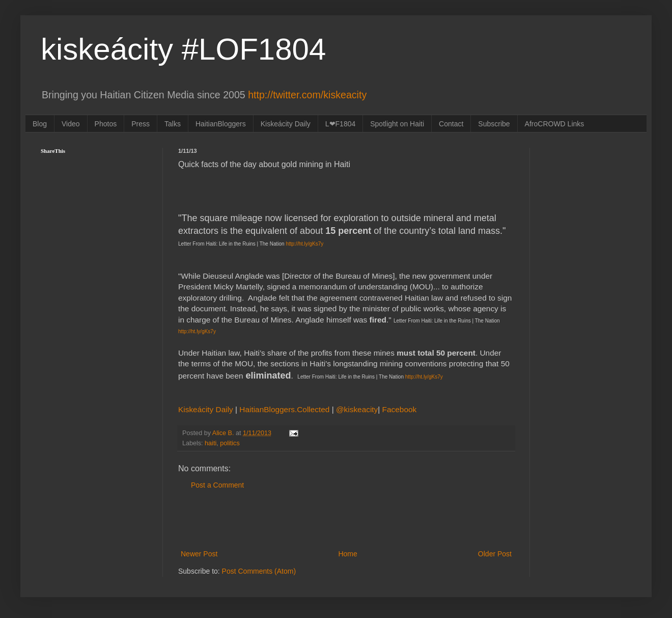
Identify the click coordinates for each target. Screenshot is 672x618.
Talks (173, 124)
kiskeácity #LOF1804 (183, 49)
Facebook (400, 409)
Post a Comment (217, 485)
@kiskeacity (357, 409)
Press (141, 124)
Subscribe (494, 124)
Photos (106, 124)
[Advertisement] (346, 520)
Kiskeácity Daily (286, 124)
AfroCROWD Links (555, 124)
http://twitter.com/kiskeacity (307, 95)
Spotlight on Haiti (397, 124)
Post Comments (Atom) (259, 571)
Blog (40, 124)
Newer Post (199, 554)
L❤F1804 (340, 124)
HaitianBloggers (221, 124)
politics (230, 443)
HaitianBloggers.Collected (285, 409)
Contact (451, 124)
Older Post (495, 554)
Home (347, 554)
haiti (211, 443)
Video (71, 124)
